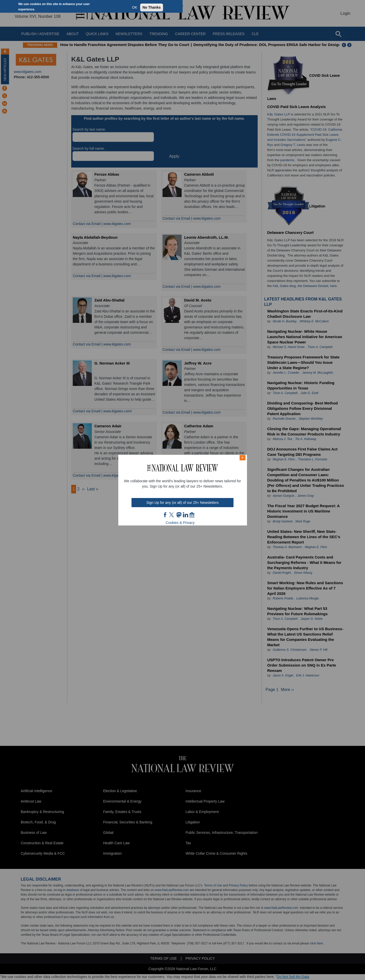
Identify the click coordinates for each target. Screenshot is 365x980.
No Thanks (152, 7)
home (192, 515)
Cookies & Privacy (180, 523)
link (185, 515)
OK (135, 7)
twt (172, 515)
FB (165, 515)
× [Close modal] (242, 458)
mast (179, 515)
